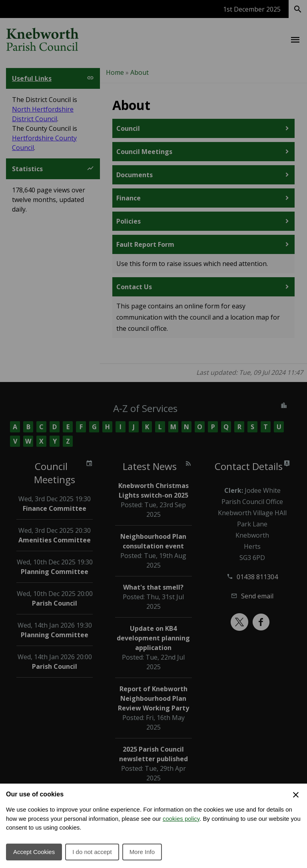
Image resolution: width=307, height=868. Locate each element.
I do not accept (92, 852)
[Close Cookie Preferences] (296, 795)
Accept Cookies (34, 852)
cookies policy (181, 819)
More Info (142, 852)
